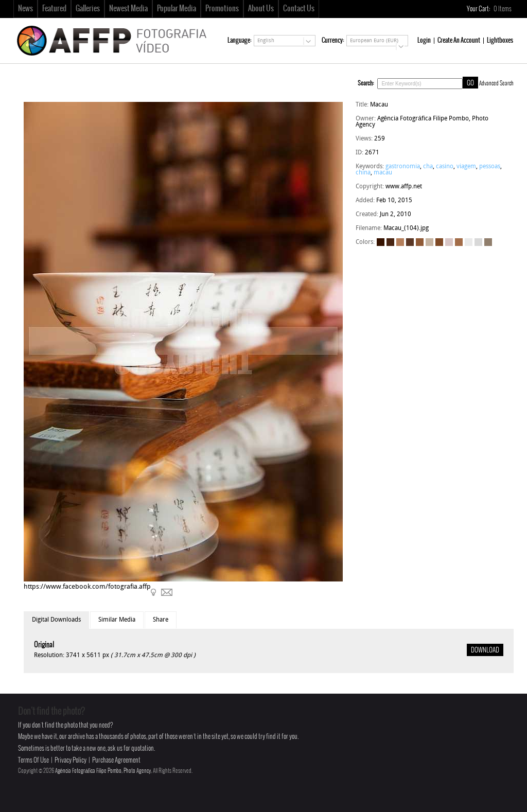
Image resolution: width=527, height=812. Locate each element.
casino (445, 167)
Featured (54, 9)
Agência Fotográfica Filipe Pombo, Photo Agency (103, 771)
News (25, 9)
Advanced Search (496, 83)
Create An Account (459, 40)
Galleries (88, 9)
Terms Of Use (33, 760)
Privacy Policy (71, 760)
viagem (466, 167)
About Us (261, 9)
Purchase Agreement (116, 760)
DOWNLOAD (485, 650)
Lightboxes (500, 40)
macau (383, 173)
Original (44, 645)
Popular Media (177, 9)
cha (428, 167)
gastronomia (403, 167)
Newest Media (128, 9)
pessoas (490, 167)
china (363, 173)
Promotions (222, 9)
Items (503, 9)
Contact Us (299, 9)
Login (424, 40)
